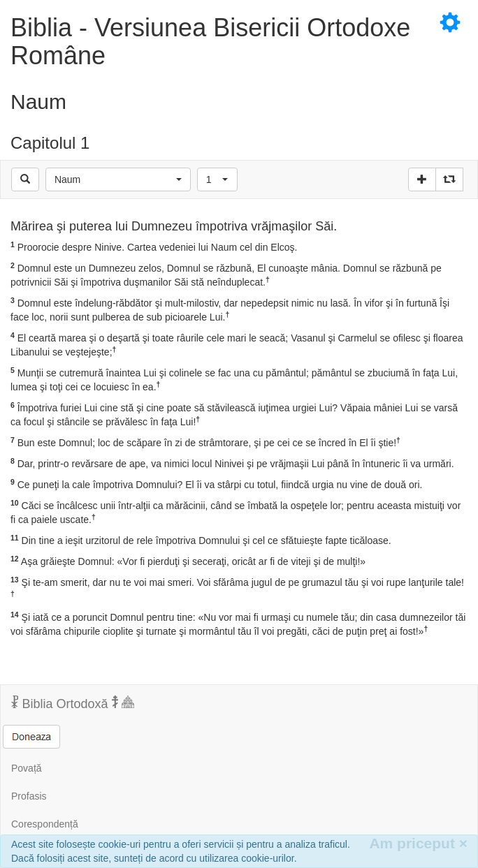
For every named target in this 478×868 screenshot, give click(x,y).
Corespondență (45, 824)
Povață (27, 768)
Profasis (29, 796)
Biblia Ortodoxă (73, 703)
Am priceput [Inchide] (418, 843)
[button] (118, 179)
